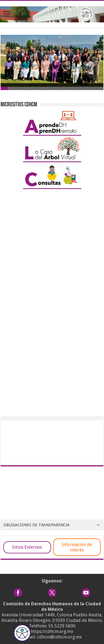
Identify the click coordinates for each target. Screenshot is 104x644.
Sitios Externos (27, 547)
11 (84, 89)
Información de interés (77, 547)
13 (100, 89)
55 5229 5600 (62, 626)
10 (76, 89)
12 (92, 89)
